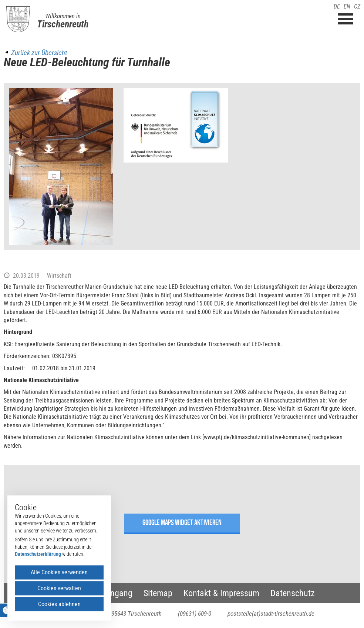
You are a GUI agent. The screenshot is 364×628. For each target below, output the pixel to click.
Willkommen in (63, 16)
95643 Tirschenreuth (136, 614)
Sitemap (158, 593)
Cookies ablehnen (59, 604)
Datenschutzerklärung (38, 554)
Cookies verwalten (59, 588)
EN (347, 6)
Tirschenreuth (63, 24)
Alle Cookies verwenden (59, 572)
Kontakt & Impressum (221, 593)
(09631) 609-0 (195, 614)
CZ (357, 6)
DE (337, 6)
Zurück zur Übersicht (39, 53)
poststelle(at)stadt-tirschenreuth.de (271, 614)
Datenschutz (293, 593)
